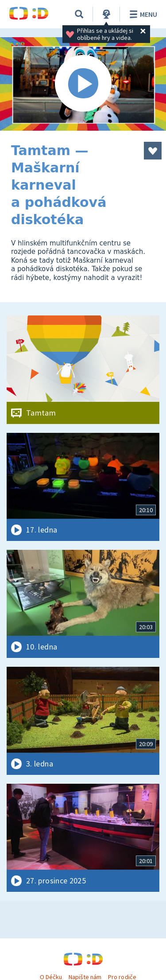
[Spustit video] (83, 84)
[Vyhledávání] (79, 14)
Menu (142, 14)
